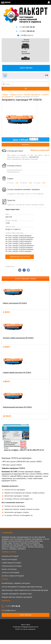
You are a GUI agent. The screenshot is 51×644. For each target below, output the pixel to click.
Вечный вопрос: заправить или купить (16, 583)
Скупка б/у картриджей (10, 573)
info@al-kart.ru (27, 35)
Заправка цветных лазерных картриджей (17, 597)
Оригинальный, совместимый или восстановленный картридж (25, 590)
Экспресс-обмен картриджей (13, 576)
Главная (5, 94)
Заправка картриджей (32, 94)
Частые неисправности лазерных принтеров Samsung (22, 587)
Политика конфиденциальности (25, 627)
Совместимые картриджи (11, 563)
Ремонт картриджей (9, 559)
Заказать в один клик (40, 150)
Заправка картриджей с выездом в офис (17, 594)
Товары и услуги (16, 94)
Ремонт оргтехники (9, 569)
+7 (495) (27, 27)
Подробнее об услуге (20, 257)
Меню (6, 2)
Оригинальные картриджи (12, 566)
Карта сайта (26, 625)
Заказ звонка (26, 68)
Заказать (25, 145)
